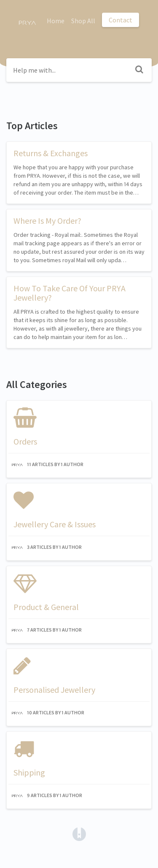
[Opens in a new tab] (79, 833)
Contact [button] (121, 20)
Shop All (83, 21)
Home (56, 21)
